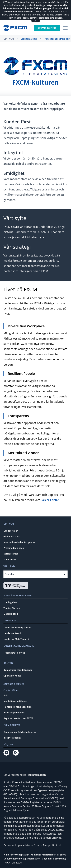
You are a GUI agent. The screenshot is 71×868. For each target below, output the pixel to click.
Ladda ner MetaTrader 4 (16, 639)
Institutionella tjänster (16, 701)
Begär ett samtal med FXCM (18, 718)
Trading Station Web (14, 653)
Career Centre (50, 500)
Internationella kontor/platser (20, 542)
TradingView (10, 602)
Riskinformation (36, 775)
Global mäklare (29, 39)
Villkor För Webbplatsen (16, 855)
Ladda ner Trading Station (17, 627)
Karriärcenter (11, 554)
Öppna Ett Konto (12, 676)
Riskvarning (59, 859)
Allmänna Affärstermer (43, 855)
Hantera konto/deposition (17, 707)
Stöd (6, 695)
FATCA (7, 863)
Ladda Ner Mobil (12, 633)
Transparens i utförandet (57, 39)
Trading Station (12, 608)
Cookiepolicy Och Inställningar (20, 732)
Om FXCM (9, 39)
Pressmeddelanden (14, 548)
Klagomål (47, 859)
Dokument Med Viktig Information (22, 859)
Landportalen (11, 531)
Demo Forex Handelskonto (18, 670)
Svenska (10, 574)
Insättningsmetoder (14, 712)
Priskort (61, 855)
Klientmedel (10, 559)
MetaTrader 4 (11, 614)
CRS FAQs (17, 863)
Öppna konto (47, 28)
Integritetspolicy (12, 738)
